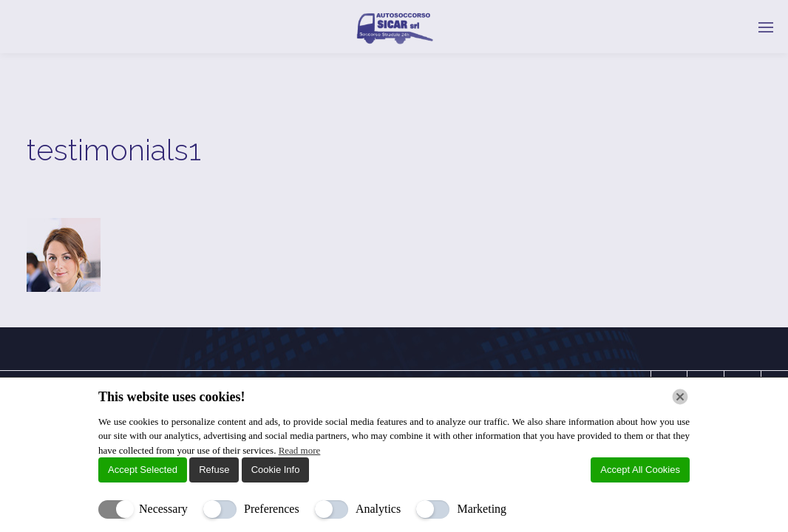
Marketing (482, 509)
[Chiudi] (680, 397)
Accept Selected (143, 470)
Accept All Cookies (640, 470)
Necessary (163, 509)
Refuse (214, 470)
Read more (300, 450)
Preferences (272, 509)
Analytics (378, 509)
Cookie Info (276, 470)
